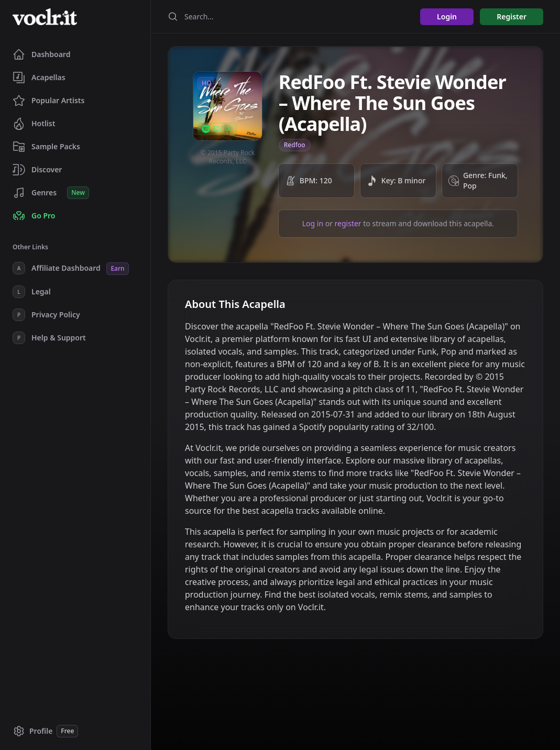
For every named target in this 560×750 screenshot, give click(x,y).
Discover (37, 170)
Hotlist (34, 124)
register (348, 223)
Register (512, 16)
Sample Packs (46, 147)
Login (447, 16)
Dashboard (41, 54)
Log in (313, 223)
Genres (51, 193)
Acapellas (39, 78)
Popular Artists (48, 101)
